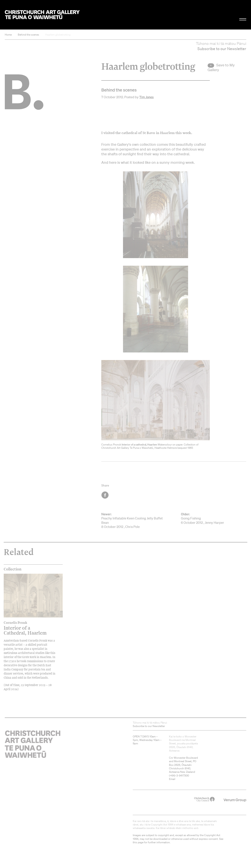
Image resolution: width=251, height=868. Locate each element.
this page (138, 842)
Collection (13, 569)
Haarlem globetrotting (58, 35)
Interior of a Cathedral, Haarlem (26, 628)
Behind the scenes (28, 35)
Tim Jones (146, 97)
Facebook (105, 495)
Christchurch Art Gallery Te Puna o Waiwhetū (42, 15)
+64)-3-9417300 (179, 775)
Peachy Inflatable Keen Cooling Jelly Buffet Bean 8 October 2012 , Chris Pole (134, 521)
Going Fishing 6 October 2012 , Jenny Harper (213, 518)
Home (8, 35)
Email (172, 779)
